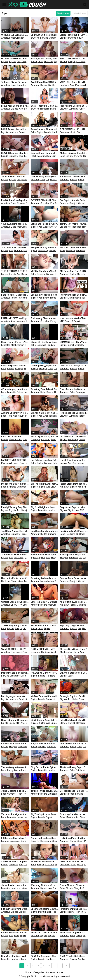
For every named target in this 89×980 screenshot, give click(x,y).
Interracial (22, 747)
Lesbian (28, 156)
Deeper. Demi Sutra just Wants (74, 578)
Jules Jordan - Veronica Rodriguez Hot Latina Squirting (15, 885)
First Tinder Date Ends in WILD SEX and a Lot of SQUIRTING (74, 909)
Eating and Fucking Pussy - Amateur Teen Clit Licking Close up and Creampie (45, 224)
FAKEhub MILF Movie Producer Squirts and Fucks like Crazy (45, 673)
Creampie (65, 132)
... (60, 966)
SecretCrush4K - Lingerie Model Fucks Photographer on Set (15, 862)
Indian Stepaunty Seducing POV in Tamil (74, 484)
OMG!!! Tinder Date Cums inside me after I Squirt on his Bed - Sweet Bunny (74, 956)
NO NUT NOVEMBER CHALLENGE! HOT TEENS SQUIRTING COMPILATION (15, 59)
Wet (79, 132)
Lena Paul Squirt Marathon (44, 602)
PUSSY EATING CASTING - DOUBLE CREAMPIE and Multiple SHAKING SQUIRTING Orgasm (74, 862)
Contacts (51, 972)
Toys (28, 38)
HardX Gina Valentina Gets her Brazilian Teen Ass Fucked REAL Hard (74, 460)
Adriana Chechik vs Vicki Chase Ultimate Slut (15, 413)
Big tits (63, 38)
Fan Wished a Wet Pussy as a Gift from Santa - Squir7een (74, 531)
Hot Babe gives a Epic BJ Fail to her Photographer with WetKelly (45, 460)
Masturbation (18, 38)
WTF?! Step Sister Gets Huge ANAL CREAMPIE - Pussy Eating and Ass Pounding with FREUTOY (74, 82)
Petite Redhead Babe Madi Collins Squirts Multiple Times (74, 413)
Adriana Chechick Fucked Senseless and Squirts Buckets (74, 248)
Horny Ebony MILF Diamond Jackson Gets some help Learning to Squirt (15, 720)
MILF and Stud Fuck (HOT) (73, 271)
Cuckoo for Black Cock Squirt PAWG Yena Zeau (15, 744)
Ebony (46, 298)
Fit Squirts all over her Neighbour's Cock (15, 909)
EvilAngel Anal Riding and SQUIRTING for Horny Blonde (45, 59)
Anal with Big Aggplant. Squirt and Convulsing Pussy (74, 602)
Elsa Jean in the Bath (12, 437)
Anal (41, 62)
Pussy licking (26, 463)
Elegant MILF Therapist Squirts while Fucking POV (45, 744)
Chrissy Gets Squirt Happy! (73, 649)
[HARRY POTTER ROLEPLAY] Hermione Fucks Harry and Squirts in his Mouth (45, 791)
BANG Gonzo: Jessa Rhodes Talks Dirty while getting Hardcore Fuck (15, 129)
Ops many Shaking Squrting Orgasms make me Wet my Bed (45, 909)
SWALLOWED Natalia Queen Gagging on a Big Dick (74, 59)
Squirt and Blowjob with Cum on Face (45, 862)
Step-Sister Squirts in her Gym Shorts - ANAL (74, 507)
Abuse (60, 972)
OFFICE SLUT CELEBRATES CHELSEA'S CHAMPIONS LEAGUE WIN (15, 35)
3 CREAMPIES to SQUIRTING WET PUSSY (74, 129)
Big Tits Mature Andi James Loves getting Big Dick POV (45, 484)
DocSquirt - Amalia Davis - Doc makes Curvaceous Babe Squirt (74, 200)
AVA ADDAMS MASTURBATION (45, 82)
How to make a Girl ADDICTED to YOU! (74, 318)
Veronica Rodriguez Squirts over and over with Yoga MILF (15, 814)
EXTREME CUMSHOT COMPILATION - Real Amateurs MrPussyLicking (45, 200)
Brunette (35, 38)
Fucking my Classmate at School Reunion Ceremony (45, 318)
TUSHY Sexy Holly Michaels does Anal (15, 626)
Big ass (5, 62)
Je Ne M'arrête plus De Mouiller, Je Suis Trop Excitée (15, 791)
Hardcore (64, 85)
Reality (81, 345)
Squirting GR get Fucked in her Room (74, 626)
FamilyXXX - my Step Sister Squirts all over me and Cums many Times (15, 507)
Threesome (46, 841)
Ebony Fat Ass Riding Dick (44, 295)
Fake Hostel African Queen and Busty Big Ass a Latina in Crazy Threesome (45, 555)
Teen (24, 62)
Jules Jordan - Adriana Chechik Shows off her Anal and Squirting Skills (15, 177)
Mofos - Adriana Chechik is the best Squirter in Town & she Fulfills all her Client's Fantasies (74, 153)
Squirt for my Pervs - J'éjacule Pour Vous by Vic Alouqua (15, 342)
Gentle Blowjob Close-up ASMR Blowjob (74, 885)
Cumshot (54, 38)
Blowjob (44, 38)
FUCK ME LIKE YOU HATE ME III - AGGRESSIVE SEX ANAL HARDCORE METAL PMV (45, 649)
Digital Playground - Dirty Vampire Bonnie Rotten (74, 35)
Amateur (6, 38)
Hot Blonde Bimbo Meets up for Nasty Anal (45, 626)
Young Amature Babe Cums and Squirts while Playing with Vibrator (15, 224)
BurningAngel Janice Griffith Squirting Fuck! (15, 696)
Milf (62, 321)
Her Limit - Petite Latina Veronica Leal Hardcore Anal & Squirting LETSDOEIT (15, 578)
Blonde (34, 62)
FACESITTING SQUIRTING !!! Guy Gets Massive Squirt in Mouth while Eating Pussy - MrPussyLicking (15, 460)
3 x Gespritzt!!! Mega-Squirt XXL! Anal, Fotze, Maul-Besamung (74, 555)
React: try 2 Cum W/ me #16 (44, 437)
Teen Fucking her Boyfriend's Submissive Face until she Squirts (45, 177)
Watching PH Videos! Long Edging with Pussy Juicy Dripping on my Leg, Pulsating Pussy (45, 885)
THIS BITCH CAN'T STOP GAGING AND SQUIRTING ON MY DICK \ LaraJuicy (15, 271)
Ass (19, 62)
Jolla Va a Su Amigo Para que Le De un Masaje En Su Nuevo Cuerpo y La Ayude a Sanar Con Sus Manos (74, 366)
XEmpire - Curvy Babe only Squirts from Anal (45, 248)
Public (82, 109)
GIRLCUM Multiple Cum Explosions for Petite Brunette (45, 35)
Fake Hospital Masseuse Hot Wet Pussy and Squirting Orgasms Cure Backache (15, 295)
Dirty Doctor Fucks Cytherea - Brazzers (45, 767)
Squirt (80, 38)
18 (29, 62)
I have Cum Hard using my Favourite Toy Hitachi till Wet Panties (74, 295)
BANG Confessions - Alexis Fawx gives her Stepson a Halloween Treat (45, 956)
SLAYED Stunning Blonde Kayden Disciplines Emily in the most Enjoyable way (15, 153)
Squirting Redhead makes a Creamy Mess (45, 578)
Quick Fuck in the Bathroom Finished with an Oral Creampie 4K (74, 389)
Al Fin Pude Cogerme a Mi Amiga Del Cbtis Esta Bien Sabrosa (74, 933)
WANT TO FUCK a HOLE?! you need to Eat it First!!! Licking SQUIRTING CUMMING (15, 649)
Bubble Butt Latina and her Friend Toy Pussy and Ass (15, 933)
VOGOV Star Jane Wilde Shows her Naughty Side (45, 271)
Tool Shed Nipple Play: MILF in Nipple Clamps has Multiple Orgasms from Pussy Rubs (15, 531)
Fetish (34, 156)
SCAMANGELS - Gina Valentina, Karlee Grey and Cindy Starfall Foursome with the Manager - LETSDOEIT (74, 342)
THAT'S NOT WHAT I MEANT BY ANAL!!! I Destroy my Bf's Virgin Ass (74, 224)
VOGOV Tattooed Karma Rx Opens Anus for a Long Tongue (45, 696)
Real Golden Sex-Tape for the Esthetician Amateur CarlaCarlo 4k (15, 200)
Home (28, 972)
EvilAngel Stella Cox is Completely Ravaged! (74, 673)
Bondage (77, 227)
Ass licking (48, 227)
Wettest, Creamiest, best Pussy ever (15, 602)
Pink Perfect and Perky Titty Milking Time (74, 744)
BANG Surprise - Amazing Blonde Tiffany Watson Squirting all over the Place (15, 366)
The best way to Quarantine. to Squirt (15, 767)
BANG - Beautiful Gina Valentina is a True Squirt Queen (45, 106)
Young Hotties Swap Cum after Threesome (45, 838)
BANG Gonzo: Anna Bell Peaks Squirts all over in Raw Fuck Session (45, 720)
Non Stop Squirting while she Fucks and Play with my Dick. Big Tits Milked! (45, 531)
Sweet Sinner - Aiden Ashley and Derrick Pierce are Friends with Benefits (45, 129)
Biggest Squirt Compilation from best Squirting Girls (45, 153)
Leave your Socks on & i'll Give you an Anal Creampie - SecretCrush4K (15, 106)
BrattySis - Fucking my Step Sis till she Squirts (15, 956)
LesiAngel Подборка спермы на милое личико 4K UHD (45, 366)
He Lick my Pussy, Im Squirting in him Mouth (74, 838)
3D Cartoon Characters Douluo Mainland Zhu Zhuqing (15, 838)
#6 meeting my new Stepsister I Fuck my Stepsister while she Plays (15, 389)
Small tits (48, 62)
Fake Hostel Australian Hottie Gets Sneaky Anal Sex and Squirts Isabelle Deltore (74, 720)
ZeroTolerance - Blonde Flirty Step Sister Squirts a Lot (74, 791)
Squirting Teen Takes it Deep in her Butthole (45, 389)
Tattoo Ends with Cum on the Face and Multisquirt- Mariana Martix (15, 555)
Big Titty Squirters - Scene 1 (45, 814)
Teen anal (54, 416)
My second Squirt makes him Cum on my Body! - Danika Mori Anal (15, 484)
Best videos (63, 13)
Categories (39, 972)
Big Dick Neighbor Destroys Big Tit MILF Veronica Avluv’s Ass (45, 507)
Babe (14, 85)
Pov (77, 85)
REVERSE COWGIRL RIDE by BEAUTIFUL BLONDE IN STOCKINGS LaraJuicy (45, 933)
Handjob (51, 345)
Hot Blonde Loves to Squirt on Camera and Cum (74, 177)
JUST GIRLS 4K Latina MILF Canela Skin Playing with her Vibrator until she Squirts (15, 248)
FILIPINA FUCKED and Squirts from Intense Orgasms (15, 318)
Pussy (28, 416)
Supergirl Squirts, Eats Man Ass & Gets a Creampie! (74, 696)
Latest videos (79, 13)
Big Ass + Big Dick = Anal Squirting (45, 413)
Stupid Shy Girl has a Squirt (44, 342)
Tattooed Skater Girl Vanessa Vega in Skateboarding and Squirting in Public (15, 82)
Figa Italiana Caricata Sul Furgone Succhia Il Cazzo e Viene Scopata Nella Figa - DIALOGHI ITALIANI (74, 106)
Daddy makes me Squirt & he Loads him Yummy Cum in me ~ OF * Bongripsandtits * (15, 673)
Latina (53, 109)
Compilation (58, 156)
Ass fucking (78, 463)
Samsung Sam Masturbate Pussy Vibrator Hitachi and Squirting (74, 814)
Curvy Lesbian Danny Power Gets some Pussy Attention (74, 437)
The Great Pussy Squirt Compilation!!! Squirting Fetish (74, 767)
